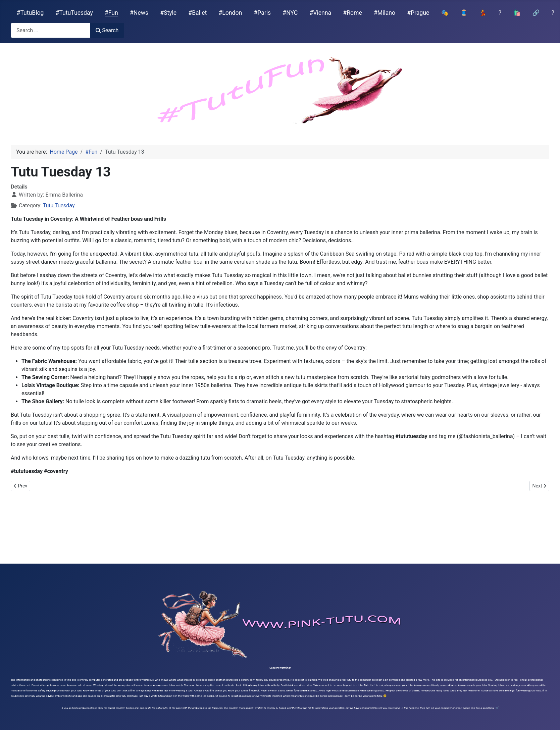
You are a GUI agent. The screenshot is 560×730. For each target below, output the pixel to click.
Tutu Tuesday (59, 205)
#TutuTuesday (74, 13)
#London (231, 13)
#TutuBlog (30, 13)
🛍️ (517, 13)
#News (139, 13)
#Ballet (197, 13)
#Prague (418, 13)
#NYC (290, 13)
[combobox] (50, 30)
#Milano (385, 13)
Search (107, 30)
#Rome (352, 13)
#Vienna (320, 13)
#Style (168, 13)
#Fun (111, 13)
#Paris (262, 13)
